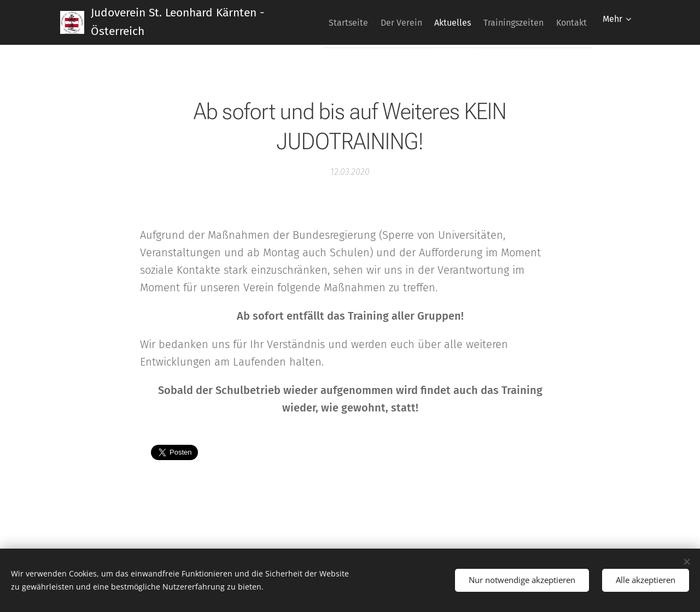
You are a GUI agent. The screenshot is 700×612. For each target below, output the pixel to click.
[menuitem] (366, 22)
